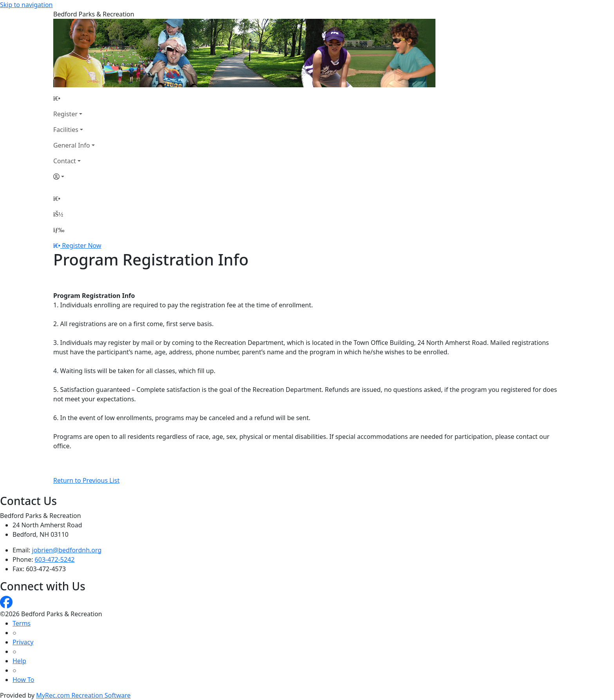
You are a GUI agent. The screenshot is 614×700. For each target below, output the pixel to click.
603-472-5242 (55, 559)
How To (23, 680)
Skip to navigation (26, 5)
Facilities (66, 130)
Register (65, 114)
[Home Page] (74, 98)
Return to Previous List (86, 480)
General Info (72, 145)
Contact (65, 161)
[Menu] (59, 230)
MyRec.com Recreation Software (83, 695)
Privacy (23, 642)
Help (19, 661)
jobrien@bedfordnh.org (67, 550)
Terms (22, 623)
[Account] (74, 177)
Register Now (81, 245)
